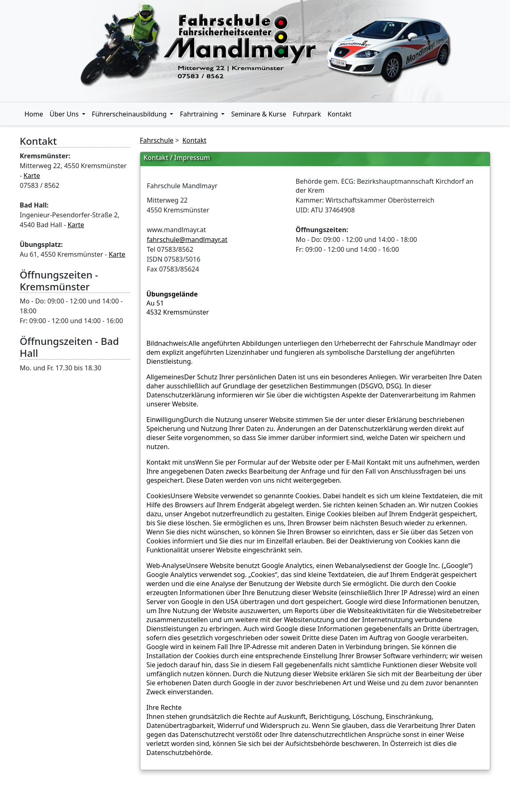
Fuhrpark (307, 114)
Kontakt (340, 114)
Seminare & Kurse (258, 114)
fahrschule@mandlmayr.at (187, 239)
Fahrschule (157, 140)
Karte (32, 176)
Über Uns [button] (65, 114)
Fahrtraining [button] (200, 114)
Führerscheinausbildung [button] (130, 114)
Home (34, 114)
